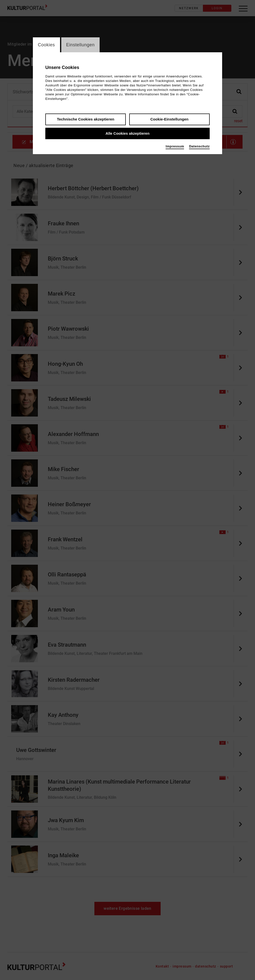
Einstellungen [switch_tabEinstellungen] (81, 45)
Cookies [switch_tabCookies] (46, 45)
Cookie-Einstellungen (169, 119)
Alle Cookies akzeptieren (128, 133)
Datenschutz (199, 146)
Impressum (175, 146)
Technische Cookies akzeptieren (86, 119)
